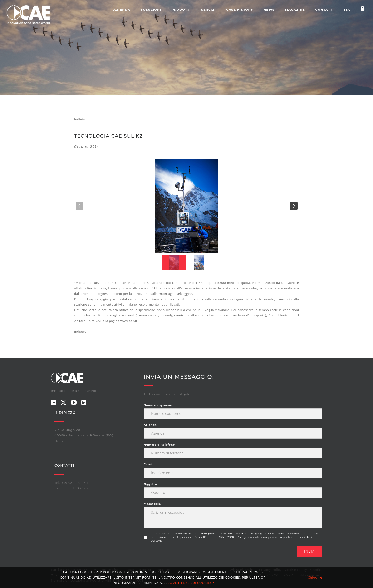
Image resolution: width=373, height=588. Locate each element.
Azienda (122, 10)
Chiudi (315, 577)
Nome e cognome (158, 405)
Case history (240, 10)
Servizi (209, 10)
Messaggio (152, 504)
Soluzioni (151, 10)
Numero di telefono (159, 445)
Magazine (295, 10)
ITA (347, 10)
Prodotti (181, 10)
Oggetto (150, 484)
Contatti (325, 10)
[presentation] (180, 555)
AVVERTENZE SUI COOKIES (191, 583)
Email (148, 464)
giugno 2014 (87, 147)
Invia (309, 551)
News (269, 10)
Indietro (80, 119)
